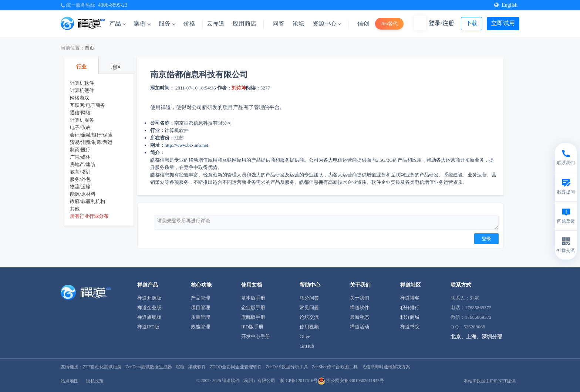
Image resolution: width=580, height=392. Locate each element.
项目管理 (200, 307)
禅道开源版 (149, 298)
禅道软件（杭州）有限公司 (249, 381)
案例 (142, 23)
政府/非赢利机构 (87, 201)
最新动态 (360, 317)
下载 (472, 23)
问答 (279, 23)
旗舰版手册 (253, 317)
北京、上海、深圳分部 (476, 337)
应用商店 (245, 23)
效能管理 (200, 327)
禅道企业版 (149, 307)
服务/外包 (80, 179)
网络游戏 (80, 98)
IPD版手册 (252, 327)
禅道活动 (360, 327)
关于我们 (360, 298)
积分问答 (309, 298)
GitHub (307, 346)
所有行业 (80, 216)
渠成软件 (197, 367)
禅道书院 (410, 327)
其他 (75, 209)
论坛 (299, 23)
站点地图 (70, 381)
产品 (117, 23)
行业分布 (99, 216)
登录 (486, 239)
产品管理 (200, 298)
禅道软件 (360, 307)
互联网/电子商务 (87, 105)
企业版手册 (253, 307)
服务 (167, 23)
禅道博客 (410, 298)
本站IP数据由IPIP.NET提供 (490, 381)
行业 (81, 67)
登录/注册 (441, 23)
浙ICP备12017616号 (299, 381)
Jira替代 (389, 23)
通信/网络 (80, 113)
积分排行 (410, 307)
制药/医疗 (80, 150)
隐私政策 (95, 381)
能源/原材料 (83, 194)
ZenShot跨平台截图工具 (335, 367)
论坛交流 (309, 317)
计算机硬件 (82, 90)
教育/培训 (80, 172)
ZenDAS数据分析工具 (287, 367)
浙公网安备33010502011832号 (351, 381)
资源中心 (327, 23)
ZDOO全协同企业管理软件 (236, 367)
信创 (363, 23)
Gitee (305, 336)
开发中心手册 (256, 336)
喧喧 (180, 367)
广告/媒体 (80, 157)
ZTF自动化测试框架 (102, 367)
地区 (116, 67)
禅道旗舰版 (149, 317)
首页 (90, 48)
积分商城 (410, 317)
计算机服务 (82, 120)
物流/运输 (80, 187)
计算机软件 (82, 83)
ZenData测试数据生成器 (149, 367)
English (506, 5)
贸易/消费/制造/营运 (91, 142)
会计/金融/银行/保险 (91, 135)
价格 (189, 23)
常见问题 (309, 307)
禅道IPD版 (148, 327)
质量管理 (200, 317)
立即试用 (503, 23)
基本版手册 (253, 298)
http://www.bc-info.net (186, 145)
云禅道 (216, 23)
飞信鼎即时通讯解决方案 (386, 367)
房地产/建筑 (83, 164)
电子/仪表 (80, 127)
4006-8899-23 (113, 5)
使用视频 (309, 327)
